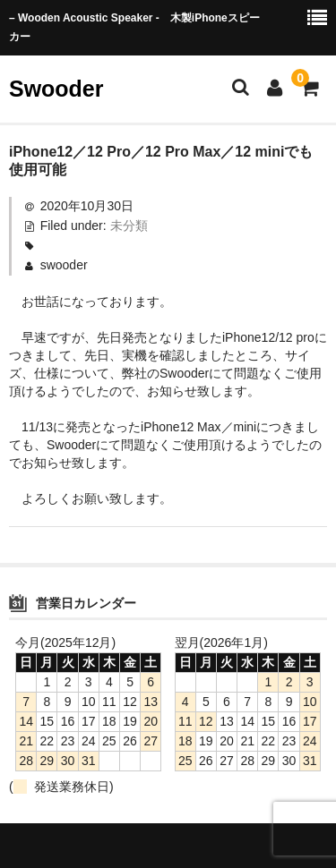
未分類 (129, 226)
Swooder (56, 89)
